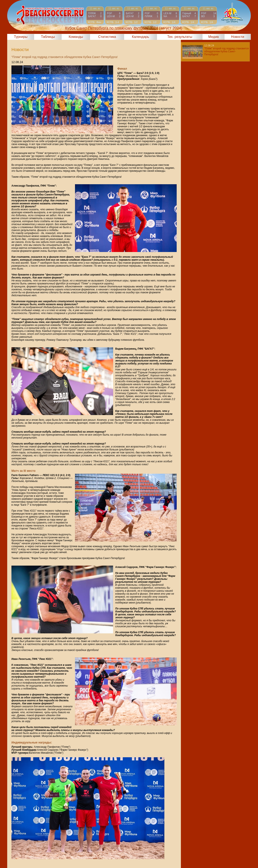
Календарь (141, 37)
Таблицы (48, 37)
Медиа (213, 37)
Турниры (21, 37)
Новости (238, 37)
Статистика (107, 37)
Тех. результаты (180, 37)
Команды (76, 37)
